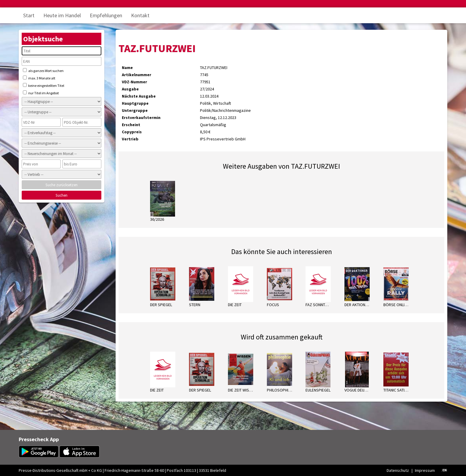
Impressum (425, 470)
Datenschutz (398, 470)
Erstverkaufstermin (141, 118)
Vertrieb (130, 139)
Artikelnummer (137, 75)
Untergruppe (135, 110)
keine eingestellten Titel (44, 85)
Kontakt (140, 15)
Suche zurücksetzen (62, 185)
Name (127, 68)
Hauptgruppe (135, 103)
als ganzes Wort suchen (43, 71)
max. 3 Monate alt (39, 78)
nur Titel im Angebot (41, 93)
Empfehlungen (106, 15)
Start (29, 15)
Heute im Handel (62, 15)
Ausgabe (130, 89)
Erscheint (131, 125)
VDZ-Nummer (134, 82)
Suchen (62, 195)
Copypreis (132, 132)
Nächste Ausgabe (139, 96)
